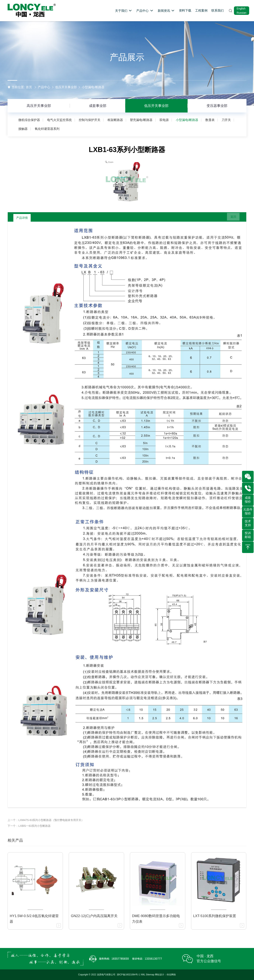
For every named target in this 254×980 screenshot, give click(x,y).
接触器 (23, 129)
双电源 (164, 120)
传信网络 (171, 975)
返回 (231, 218)
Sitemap (150, 975)
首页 (29, 87)
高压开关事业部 (39, 106)
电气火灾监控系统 (59, 120)
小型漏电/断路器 (93, 87)
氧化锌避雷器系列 (47, 129)
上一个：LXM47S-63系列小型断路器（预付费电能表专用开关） (46, 820)
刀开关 (226, 120)
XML (143, 975)
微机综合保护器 (29, 120)
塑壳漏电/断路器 (141, 120)
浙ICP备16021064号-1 (128, 975)
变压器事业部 (217, 106)
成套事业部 (98, 106)
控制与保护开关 (90, 120)
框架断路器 (115, 120)
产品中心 (44, 87)
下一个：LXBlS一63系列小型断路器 (29, 826)
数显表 (210, 120)
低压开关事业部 (66, 87)
